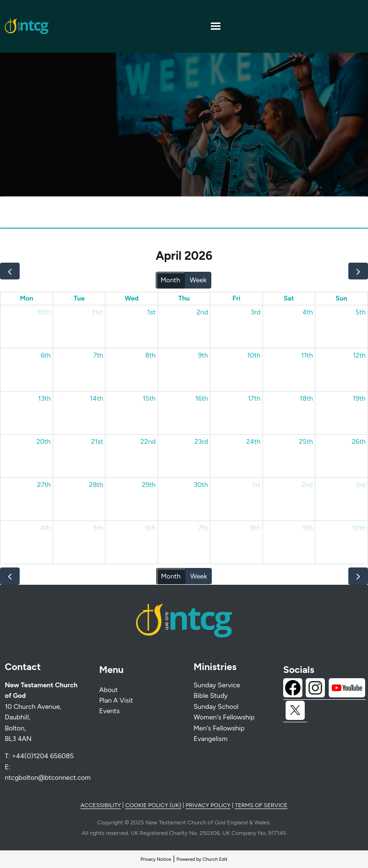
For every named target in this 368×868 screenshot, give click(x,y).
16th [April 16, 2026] (201, 399)
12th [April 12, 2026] (359, 355)
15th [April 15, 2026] (149, 399)
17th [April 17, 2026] (254, 399)
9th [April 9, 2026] (203, 355)
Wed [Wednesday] (132, 298)
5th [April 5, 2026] (361, 312)
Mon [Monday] (26, 298)
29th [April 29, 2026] (149, 485)
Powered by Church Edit (202, 859)
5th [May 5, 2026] (98, 528)
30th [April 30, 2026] (201, 485)
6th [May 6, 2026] (151, 528)
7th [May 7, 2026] (203, 528)
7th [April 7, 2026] (98, 355)
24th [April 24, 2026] (253, 442)
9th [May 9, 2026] (308, 528)
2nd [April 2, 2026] (202, 312)
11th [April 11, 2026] (307, 355)
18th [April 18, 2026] (306, 399)
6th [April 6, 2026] (46, 355)
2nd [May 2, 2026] (307, 485)
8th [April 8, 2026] (150, 355)
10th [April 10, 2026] (254, 355)
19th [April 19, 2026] (359, 399)
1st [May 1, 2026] (256, 485)
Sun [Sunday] (341, 298)
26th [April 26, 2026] (359, 442)
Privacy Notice (156, 859)
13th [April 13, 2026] (44, 399)
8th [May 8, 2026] (255, 528)
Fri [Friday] (236, 298)
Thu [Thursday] (184, 298)
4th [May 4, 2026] (46, 528)
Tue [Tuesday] (79, 298)
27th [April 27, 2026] (44, 485)
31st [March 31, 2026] (97, 312)
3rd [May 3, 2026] (361, 485)
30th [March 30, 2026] (44, 312)
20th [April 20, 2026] (44, 442)
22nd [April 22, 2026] (148, 442)
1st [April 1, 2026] (151, 312)
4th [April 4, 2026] (308, 312)
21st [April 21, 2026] (97, 442)
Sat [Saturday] (289, 298)
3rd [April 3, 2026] (256, 312)
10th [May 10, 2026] (359, 528)
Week (198, 280)
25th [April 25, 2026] (306, 442)
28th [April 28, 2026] (96, 485)
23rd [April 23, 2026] (201, 442)
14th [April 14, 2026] (97, 399)
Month (170, 280)
